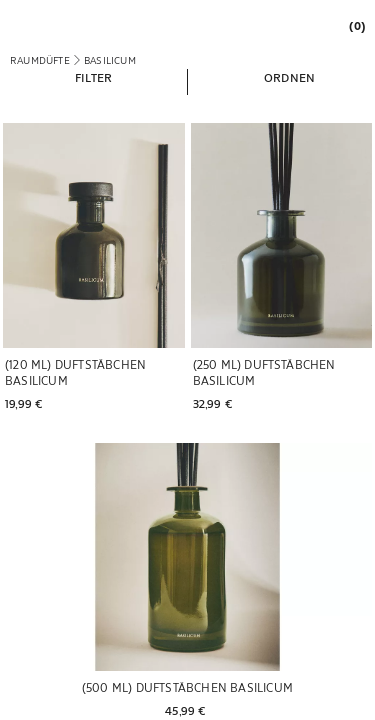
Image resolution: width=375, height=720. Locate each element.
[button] (93, 77)
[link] (352, 25)
